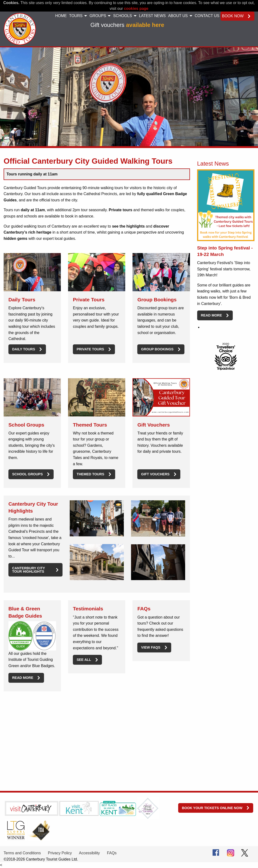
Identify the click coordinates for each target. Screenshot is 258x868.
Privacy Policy (60, 853)
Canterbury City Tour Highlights (28, 570)
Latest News (152, 16)
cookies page (136, 9)
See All (84, 660)
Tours (76, 16)
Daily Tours (24, 349)
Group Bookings (157, 349)
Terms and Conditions (22, 853)
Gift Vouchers (155, 474)
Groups (98, 16)
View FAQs (151, 647)
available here (145, 25)
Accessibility (89, 853)
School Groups (27, 474)
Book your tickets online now (212, 808)
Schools (122, 16)
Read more (23, 678)
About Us (178, 16)
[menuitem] (61, 16)
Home (61, 16)
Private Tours (90, 349)
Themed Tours (91, 474)
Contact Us (207, 16)
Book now (233, 16)
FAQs (112, 853)
